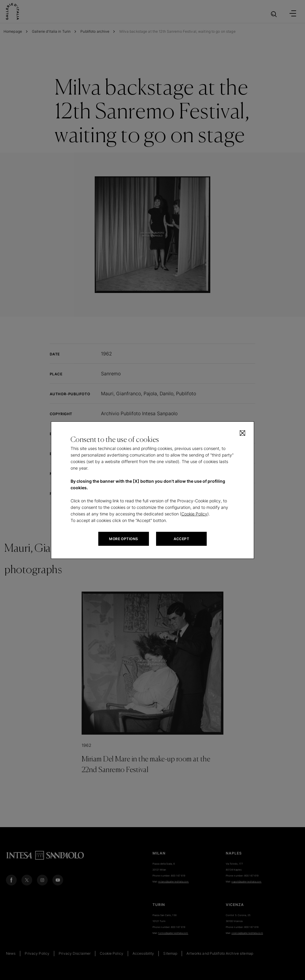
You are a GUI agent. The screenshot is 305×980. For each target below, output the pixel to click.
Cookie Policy (194, 514)
